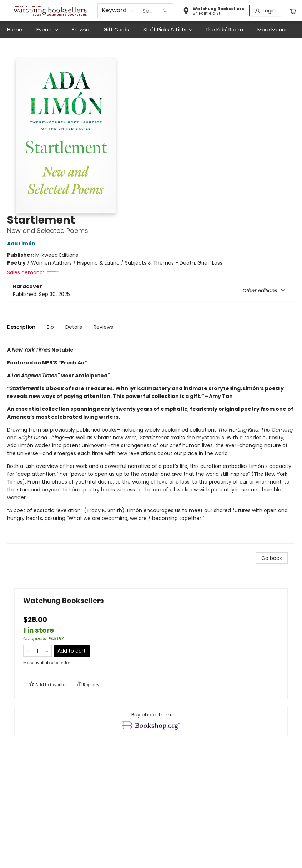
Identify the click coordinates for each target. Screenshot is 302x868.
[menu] (151, 30)
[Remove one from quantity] (28, 651)
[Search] (165, 11)
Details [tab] (74, 327)
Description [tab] (21, 327)
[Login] (265, 11)
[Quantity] (37, 651)
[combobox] (118, 10)
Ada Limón (22, 244)
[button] (213, 12)
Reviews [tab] (103, 327)
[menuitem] (15, 30)
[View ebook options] (151, 721)
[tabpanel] (151, 442)
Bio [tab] (50, 327)
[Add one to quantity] (47, 651)
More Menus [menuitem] (273, 30)
